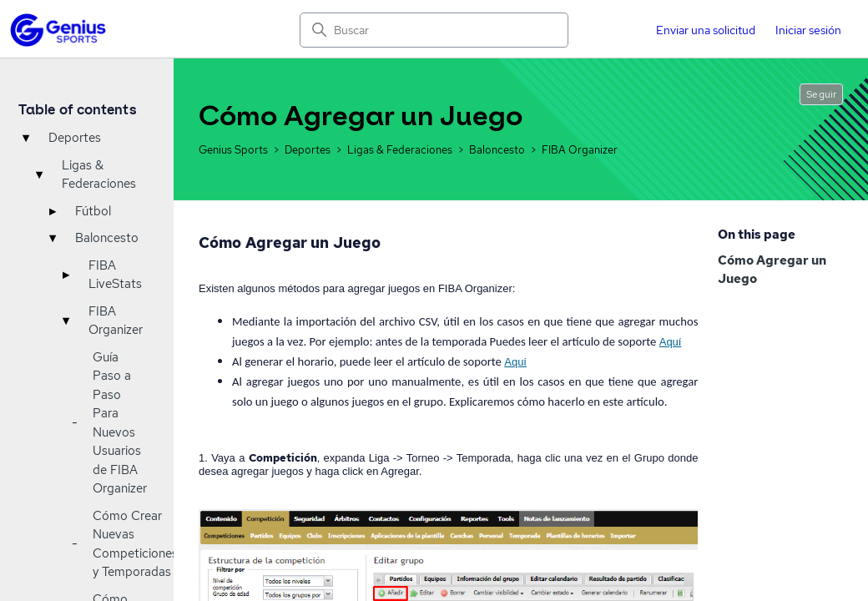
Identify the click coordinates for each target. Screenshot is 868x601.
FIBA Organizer (116, 321)
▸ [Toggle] (53, 211)
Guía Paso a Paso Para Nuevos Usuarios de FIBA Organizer (120, 423)
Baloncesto (107, 238)
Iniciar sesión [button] (808, 30)
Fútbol (93, 211)
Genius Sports (235, 150)
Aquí (671, 342)
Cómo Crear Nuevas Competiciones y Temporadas (135, 544)
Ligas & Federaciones (99, 175)
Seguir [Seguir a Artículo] (821, 94)
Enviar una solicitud (706, 30)
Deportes (75, 138)
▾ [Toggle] (26, 138)
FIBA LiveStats (115, 275)
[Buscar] (434, 30)
